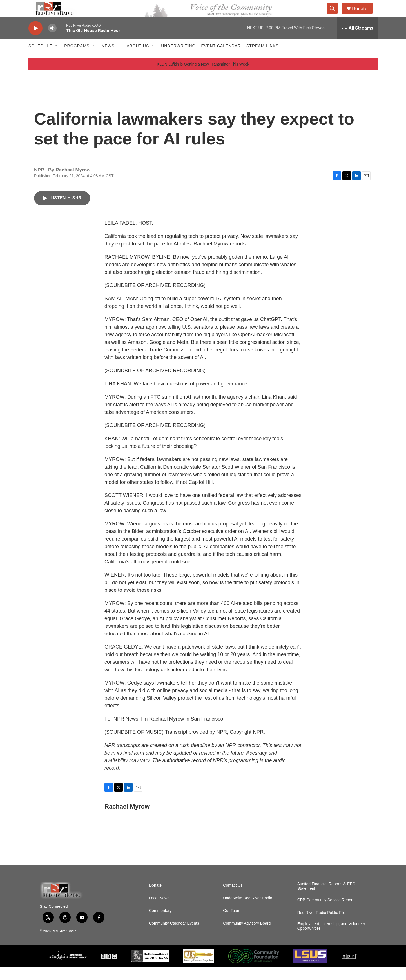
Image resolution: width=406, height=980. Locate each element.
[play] (35, 41)
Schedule (40, 58)
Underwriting (178, 58)
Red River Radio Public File (321, 925)
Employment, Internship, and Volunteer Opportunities (331, 939)
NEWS (108, 58)
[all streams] (357, 41)
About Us (138, 58)
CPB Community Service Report (325, 913)
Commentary (160, 923)
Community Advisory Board (247, 936)
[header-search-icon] (335, 15)
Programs (77, 58)
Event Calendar (221, 58)
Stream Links (263, 58)
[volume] (52, 41)
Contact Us (233, 898)
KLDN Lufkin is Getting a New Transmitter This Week (203, 77)
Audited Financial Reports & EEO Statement (326, 899)
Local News (159, 911)
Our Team (232, 923)
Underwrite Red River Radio (247, 911)
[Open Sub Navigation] (56, 58)
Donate (363, 15)
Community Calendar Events (174, 936)
